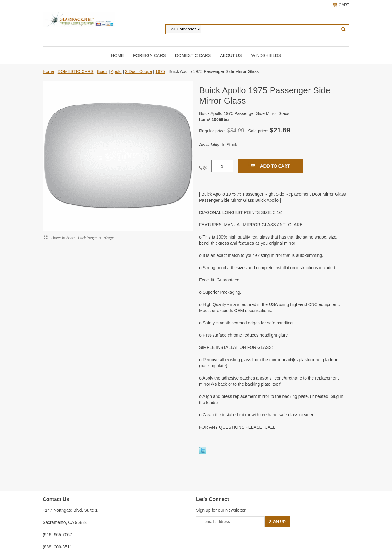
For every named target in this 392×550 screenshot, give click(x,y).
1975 (160, 71)
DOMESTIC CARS (193, 55)
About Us (231, 55)
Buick (102, 71)
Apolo (116, 71)
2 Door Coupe (138, 71)
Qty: (203, 167)
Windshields (266, 55)
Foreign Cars (150, 55)
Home (117, 55)
